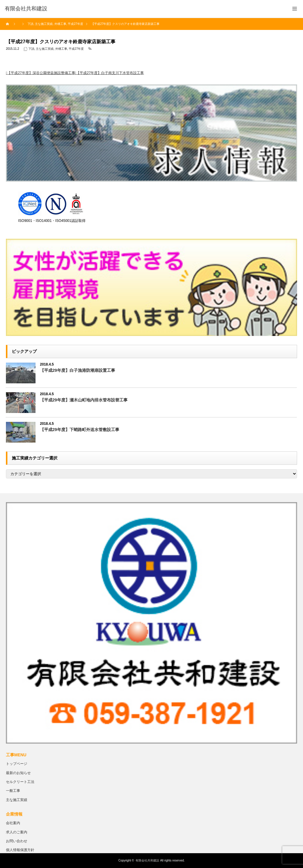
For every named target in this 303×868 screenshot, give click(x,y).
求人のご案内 (17, 832)
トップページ (17, 764)
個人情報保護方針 (20, 850)
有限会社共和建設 (147, 860)
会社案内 (13, 823)
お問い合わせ (17, 841)
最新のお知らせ (18, 773)
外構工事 (61, 49)
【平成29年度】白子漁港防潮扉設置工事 (78, 370)
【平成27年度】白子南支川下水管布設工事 (110, 73)
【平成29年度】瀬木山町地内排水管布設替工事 (84, 400)
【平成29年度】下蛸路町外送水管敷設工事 (80, 430)
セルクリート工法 (20, 782)
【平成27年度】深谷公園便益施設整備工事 (41, 73)
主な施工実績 (45, 49)
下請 (31, 49)
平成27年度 (76, 49)
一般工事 (13, 791)
